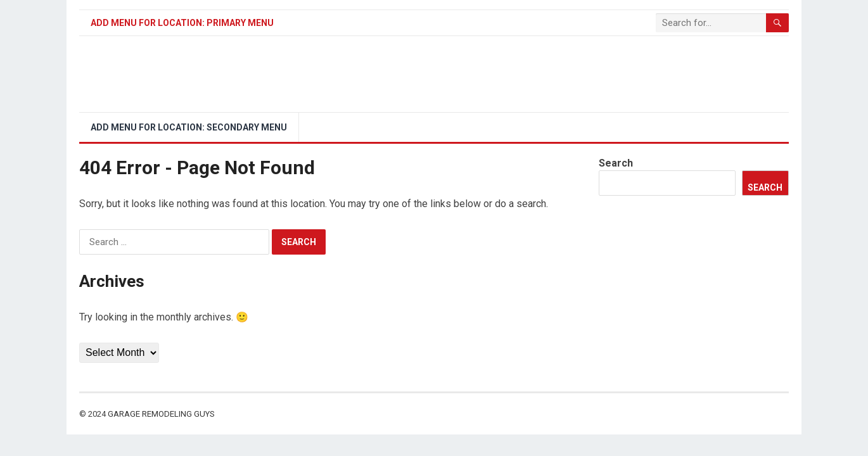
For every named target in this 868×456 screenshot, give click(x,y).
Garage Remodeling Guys (161, 414)
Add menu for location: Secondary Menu (189, 127)
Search (616, 163)
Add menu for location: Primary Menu (182, 23)
